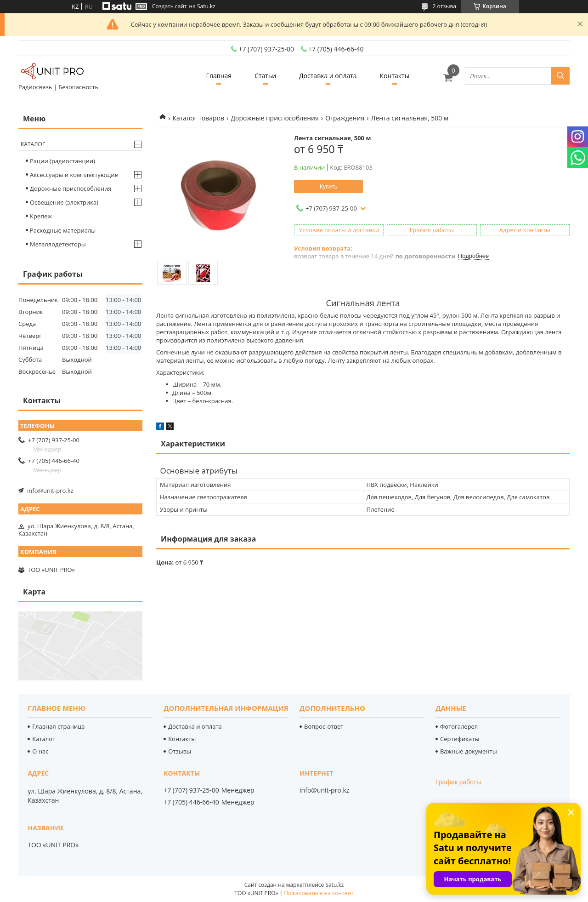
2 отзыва (444, 6)
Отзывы (180, 751)
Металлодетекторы (58, 244)
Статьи (265, 76)
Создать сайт (170, 6)
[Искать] (560, 76)
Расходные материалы (63, 230)
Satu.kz (334, 885)
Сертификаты (460, 739)
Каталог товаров (198, 118)
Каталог (33, 144)
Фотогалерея (459, 726)
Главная (219, 76)
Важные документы (469, 751)
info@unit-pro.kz (50, 491)
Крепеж (41, 216)
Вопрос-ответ (324, 726)
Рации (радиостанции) (62, 161)
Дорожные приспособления (275, 118)
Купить (328, 187)
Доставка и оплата (328, 76)
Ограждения (345, 118)
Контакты (395, 76)
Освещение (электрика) (64, 202)
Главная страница (58, 726)
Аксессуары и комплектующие (74, 175)
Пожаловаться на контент (319, 893)
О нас (40, 751)
